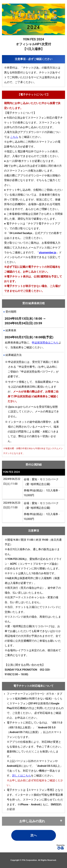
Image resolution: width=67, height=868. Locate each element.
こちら (14, 137)
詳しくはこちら (22, 776)
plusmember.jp (48, 253)
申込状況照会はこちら (45, 343)
